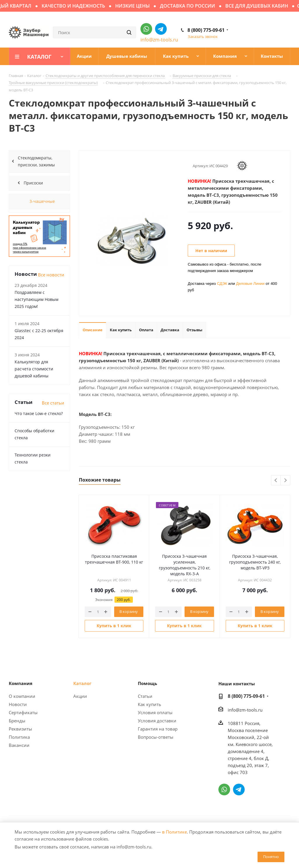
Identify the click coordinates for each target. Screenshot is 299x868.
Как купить (149, 704)
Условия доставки (157, 721)
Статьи (145, 696)
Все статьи (53, 403)
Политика (19, 737)
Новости (18, 704)
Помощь (147, 683)
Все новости (51, 275)
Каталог (82, 683)
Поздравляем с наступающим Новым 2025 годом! (36, 299)
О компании (22, 696)
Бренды (17, 721)
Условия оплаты (155, 712)
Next (285, 481)
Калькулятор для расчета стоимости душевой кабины (34, 369)
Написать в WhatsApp (146, 29)
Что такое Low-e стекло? (39, 413)
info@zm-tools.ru (159, 40)
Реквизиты (20, 729)
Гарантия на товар (158, 729)
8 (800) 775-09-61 (206, 30)
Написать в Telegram (161, 29)
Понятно (271, 857)
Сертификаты (23, 712)
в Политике (174, 832)
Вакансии (19, 745)
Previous (276, 481)
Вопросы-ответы (156, 737)
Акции (80, 696)
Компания (21, 683)
